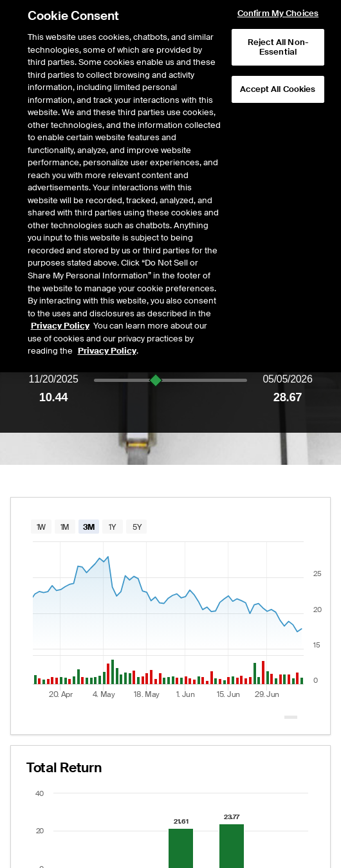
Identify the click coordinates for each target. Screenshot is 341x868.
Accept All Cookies (278, 38)
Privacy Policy (60, 275)
